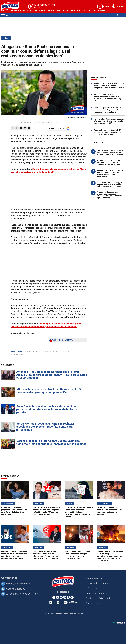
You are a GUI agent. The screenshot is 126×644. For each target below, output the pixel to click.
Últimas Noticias (18, 11)
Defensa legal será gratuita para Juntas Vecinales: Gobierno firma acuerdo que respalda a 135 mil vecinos (51, 442)
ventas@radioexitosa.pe (19, 584)
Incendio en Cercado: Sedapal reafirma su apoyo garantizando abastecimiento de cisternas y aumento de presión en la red (110, 556)
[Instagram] (65, 597)
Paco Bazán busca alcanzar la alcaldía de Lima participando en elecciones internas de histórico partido (47, 409)
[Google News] (68, 597)
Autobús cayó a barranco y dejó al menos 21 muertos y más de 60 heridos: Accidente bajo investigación (110, 173)
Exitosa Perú (100, 11)
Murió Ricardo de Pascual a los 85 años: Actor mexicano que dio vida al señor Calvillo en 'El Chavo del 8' (110, 153)
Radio (24, 20)
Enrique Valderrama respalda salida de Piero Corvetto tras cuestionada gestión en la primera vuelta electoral (14, 555)
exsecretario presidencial (51, 351)
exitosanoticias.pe (16, 589)
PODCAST (120, 6)
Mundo (51, 11)
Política (43, 11)
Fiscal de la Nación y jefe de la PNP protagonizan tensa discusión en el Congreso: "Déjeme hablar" (107, 132)
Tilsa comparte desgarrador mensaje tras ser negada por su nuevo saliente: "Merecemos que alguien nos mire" (109, 195)
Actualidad (32, 11)
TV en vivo (91, 588)
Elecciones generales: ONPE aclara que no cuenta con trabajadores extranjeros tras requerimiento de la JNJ (109, 110)
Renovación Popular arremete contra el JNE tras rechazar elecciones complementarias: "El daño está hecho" (109, 85)
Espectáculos (84, 11)
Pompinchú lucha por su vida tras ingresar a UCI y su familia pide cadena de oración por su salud (110, 184)
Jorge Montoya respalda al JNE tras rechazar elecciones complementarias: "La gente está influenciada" (45, 427)
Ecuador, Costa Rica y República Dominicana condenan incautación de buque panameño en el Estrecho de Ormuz (79, 512)
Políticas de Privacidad (98, 598)
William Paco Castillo (18, 354)
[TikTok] (72, 597)
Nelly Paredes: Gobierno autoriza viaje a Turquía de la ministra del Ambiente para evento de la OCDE (109, 121)
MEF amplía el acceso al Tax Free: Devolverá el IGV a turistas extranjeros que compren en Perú (50, 391)
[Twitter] (58, 597)
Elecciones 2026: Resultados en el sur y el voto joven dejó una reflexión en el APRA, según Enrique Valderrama (47, 511)
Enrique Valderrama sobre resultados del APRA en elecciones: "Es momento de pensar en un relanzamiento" (46, 555)
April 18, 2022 (61, 340)
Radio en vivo (93, 603)
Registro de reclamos (97, 583)
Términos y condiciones (98, 593)
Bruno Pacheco (34, 351)
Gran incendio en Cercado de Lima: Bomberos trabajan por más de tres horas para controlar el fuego (78, 555)
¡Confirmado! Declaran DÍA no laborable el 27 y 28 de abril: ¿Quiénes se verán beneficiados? (110, 162)
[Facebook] (54, 597)
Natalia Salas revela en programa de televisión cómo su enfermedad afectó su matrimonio (14, 511)
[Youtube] (61, 597)
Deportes (60, 11)
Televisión (15, 20)
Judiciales (71, 11)
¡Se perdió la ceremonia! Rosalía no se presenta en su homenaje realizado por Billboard (109, 511)
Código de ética (94, 578)
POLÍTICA (66, 351)
